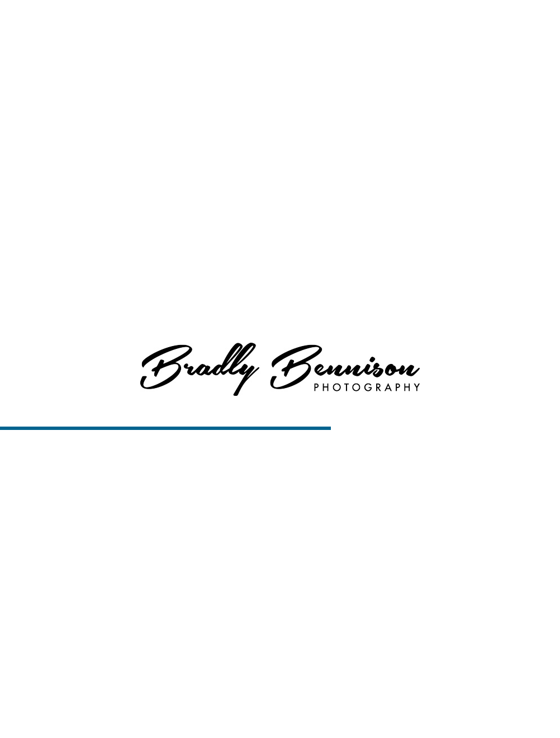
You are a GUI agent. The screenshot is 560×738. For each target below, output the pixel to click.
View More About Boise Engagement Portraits (280, 107)
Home (259, 22)
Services (353, 22)
